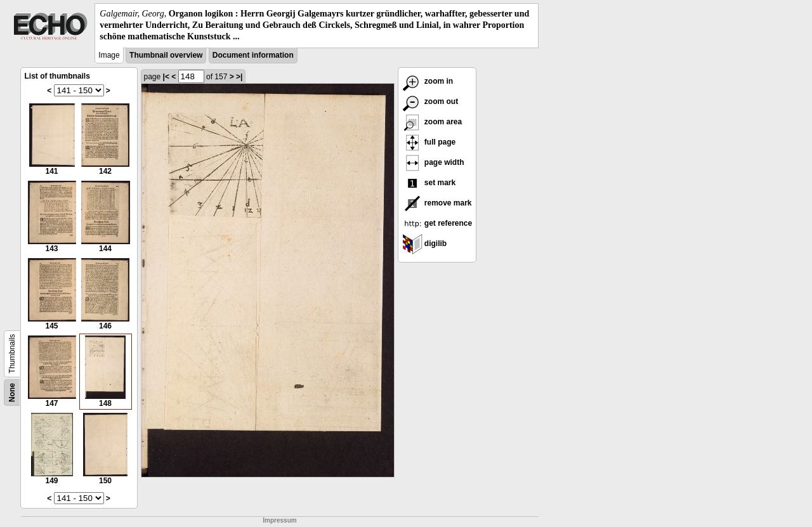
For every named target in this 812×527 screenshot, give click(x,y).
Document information (253, 55)
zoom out (430, 101)
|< (166, 77)
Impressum (279, 520)
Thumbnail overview (166, 55)
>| (239, 77)
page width (433, 162)
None (12, 393)
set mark (429, 183)
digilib (425, 244)
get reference (437, 223)
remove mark (437, 203)
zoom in (428, 81)
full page (429, 142)
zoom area (432, 122)
